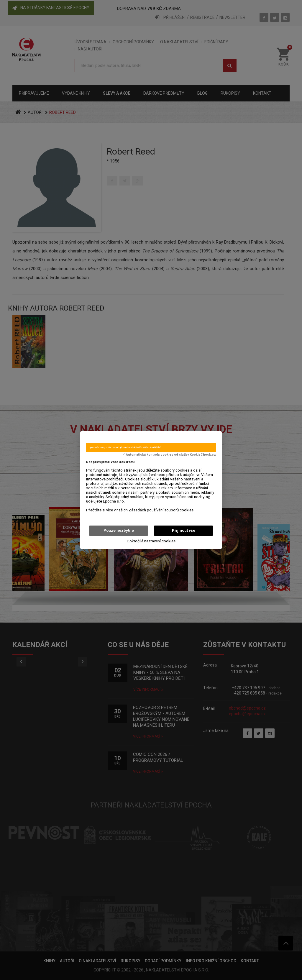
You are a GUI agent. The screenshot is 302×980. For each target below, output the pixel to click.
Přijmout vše (184, 530)
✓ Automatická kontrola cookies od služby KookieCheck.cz (169, 455)
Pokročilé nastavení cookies (151, 541)
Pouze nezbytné (119, 530)
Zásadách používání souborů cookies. (161, 510)
